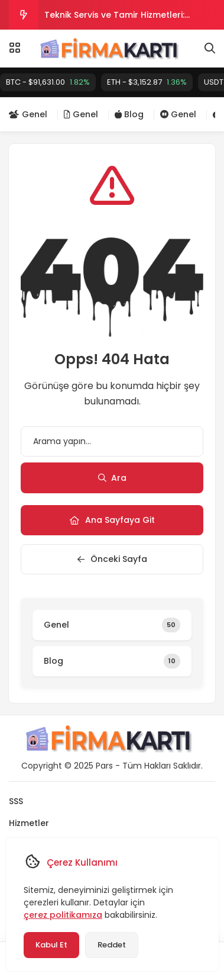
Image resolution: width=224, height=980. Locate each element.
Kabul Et (51, 945)
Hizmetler (29, 823)
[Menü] (15, 48)
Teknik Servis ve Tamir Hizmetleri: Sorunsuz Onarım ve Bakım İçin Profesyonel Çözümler (114, 19)
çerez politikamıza (62, 915)
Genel (28, 114)
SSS (16, 801)
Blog (129, 114)
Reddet (111, 945)
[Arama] (210, 49)
